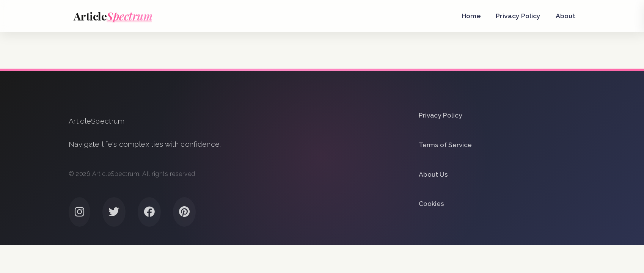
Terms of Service (445, 145)
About (565, 16)
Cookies (431, 203)
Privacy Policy (518, 16)
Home (471, 16)
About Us (433, 174)
